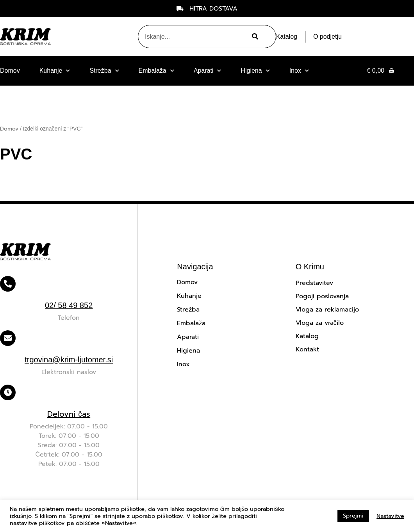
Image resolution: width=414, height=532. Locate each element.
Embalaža (156, 71)
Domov (10, 71)
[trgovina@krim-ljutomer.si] (8, 338)
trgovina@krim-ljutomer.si (69, 360)
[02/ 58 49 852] (8, 284)
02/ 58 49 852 (69, 305)
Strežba (104, 71)
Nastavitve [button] (390, 516)
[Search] (254, 37)
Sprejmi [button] (353, 516)
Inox (299, 71)
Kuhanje (55, 71)
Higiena (255, 71)
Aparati (208, 71)
